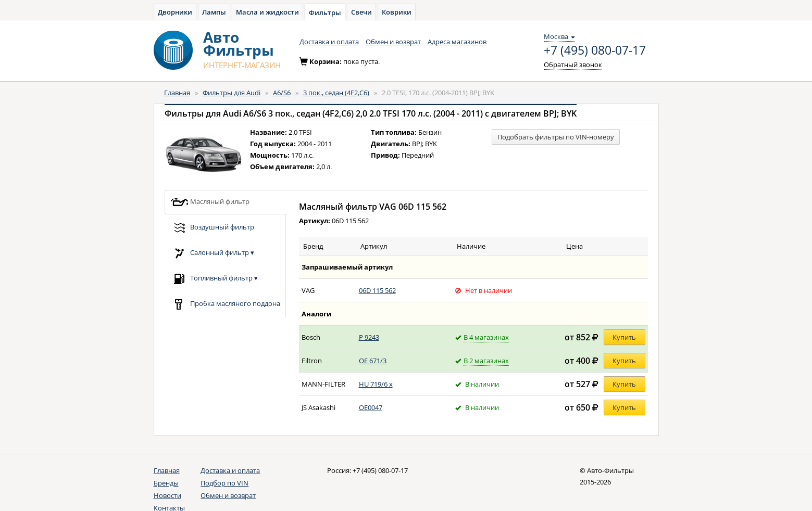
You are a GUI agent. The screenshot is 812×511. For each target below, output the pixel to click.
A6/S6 (282, 93)
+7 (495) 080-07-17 (595, 50)
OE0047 (371, 407)
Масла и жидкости (267, 12)
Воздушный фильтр (212, 228)
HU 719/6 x (376, 384)
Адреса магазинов (457, 42)
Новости (167, 495)
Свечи (361, 12)
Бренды (166, 483)
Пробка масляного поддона (225, 304)
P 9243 (369, 337)
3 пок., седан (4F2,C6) (336, 93)
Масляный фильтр (210, 202)
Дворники (175, 12)
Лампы (214, 12)
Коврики (397, 12)
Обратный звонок (573, 65)
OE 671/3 (373, 361)
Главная (177, 93)
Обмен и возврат (393, 42)
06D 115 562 (377, 290)
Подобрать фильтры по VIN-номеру (556, 137)
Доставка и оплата (329, 42)
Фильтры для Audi (232, 93)
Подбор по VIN (224, 483)
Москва (559, 36)
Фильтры (325, 12)
